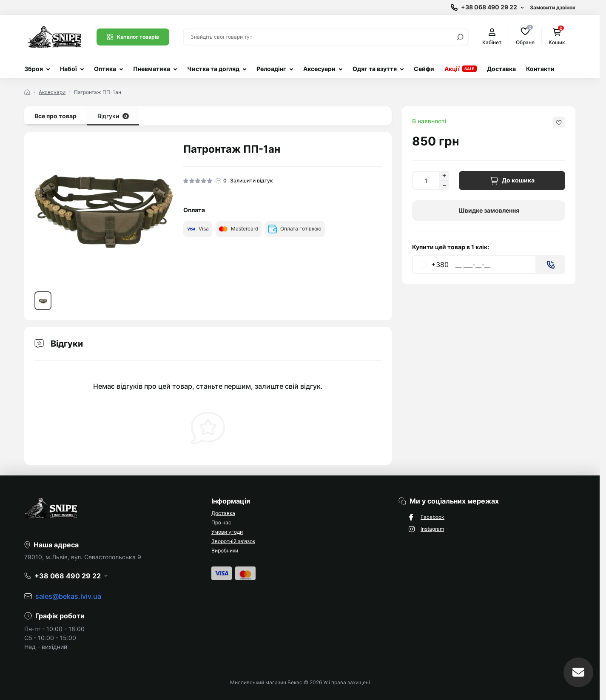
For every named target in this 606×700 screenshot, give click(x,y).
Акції (452, 69)
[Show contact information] (487, 7)
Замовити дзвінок (553, 7)
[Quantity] (426, 181)
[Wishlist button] (559, 122)
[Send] (551, 265)
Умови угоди (227, 532)
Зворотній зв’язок (233, 541)
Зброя (34, 69)
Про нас (221, 522)
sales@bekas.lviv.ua (68, 596)
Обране (525, 36)
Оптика (105, 69)
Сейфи (424, 69)
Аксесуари (319, 69)
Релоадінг (271, 69)
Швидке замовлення (489, 210)
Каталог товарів (133, 37)
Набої (68, 69)
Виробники (225, 551)
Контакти (540, 69)
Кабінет (492, 37)
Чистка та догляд (213, 69)
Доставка (501, 69)
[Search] (460, 37)
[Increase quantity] (444, 176)
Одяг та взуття (375, 69)
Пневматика (152, 69)
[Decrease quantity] (444, 185)
